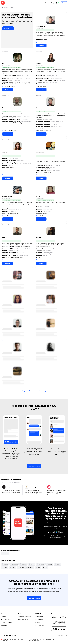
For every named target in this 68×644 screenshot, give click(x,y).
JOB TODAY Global (23, 619)
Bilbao (12, 568)
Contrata (4, 617)
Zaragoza (40, 564)
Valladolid (30, 568)
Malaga (5, 554)
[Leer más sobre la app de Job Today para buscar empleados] (56, 537)
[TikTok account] (2, 636)
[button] (51, 30)
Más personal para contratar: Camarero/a (34, 391)
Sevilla (32, 564)
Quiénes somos (39, 619)
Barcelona (14, 564)
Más (45, 568)
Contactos (37, 622)
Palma (5, 568)
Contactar (41, 45)
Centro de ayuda (39, 625)
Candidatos (4, 625)
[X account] (13, 636)
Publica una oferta (8, 28)
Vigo (38, 568)
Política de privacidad (33, 639)
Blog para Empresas (6, 622)
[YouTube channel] (10, 636)
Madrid (5, 564)
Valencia (23, 564)
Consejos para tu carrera (25, 617)
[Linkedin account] (15, 636)
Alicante (21, 568)
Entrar (64, 3)
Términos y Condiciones (46, 639)
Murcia (58, 564)
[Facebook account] (7, 636)
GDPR (54, 639)
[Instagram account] (4, 636)
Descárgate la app (39, 617)
